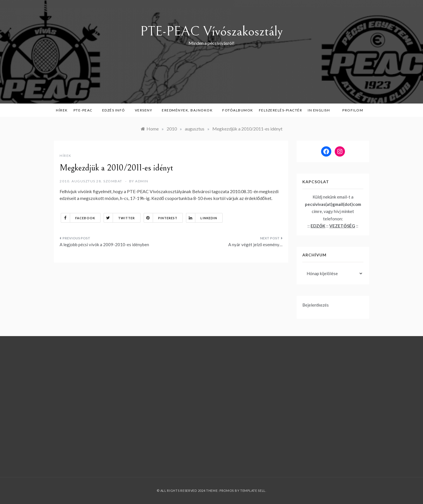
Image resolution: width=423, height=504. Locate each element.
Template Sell (253, 491)
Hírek (62, 110)
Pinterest (161, 218)
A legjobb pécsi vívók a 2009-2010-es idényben (104, 244)
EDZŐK (318, 226)
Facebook (78, 218)
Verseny (146, 110)
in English (321, 110)
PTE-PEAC (85, 110)
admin (142, 181)
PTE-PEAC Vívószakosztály (211, 31)
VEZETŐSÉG (342, 226)
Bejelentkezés (316, 305)
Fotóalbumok (238, 110)
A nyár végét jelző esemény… (255, 244)
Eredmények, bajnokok (189, 110)
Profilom (353, 110)
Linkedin (202, 218)
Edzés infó (116, 110)
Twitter (120, 218)
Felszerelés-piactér (281, 110)
